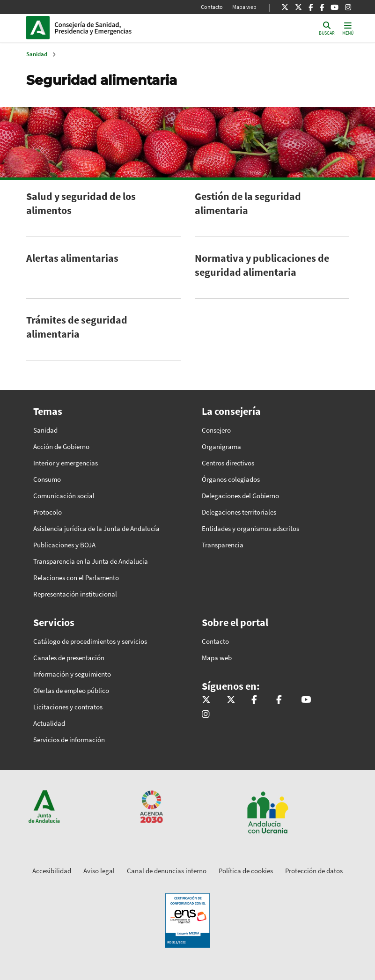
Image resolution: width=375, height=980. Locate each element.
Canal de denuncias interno (167, 871)
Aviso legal (99, 871)
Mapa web (244, 7)
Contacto (212, 7)
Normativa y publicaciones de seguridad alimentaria (262, 265)
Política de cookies (246, 871)
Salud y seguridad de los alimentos (81, 203)
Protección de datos (314, 871)
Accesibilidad (52, 871)
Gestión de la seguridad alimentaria (248, 203)
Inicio (118, 28)
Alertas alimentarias (72, 258)
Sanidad (37, 54)
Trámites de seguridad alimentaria (77, 327)
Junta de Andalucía (40, 28)
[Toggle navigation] (348, 28)
